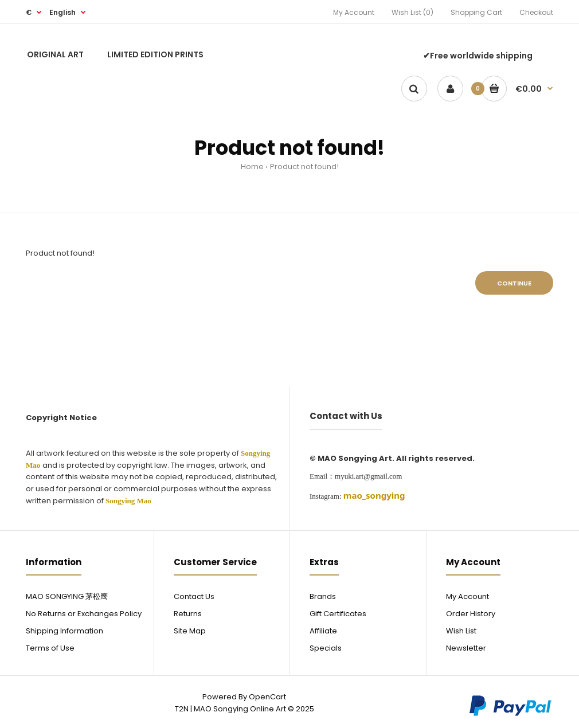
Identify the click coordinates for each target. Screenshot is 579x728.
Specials (326, 648)
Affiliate (323, 631)
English (62, 12)
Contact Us (194, 596)
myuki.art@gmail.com (368, 476)
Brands (323, 596)
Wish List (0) (412, 12)
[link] (374, 495)
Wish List (461, 631)
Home (252, 167)
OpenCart (267, 697)
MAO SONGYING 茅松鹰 (67, 596)
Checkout (536, 12)
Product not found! (304, 167)
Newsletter (466, 648)
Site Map (190, 631)
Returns (188, 614)
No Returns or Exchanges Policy (84, 614)
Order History (471, 614)
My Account (354, 12)
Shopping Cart (476, 12)
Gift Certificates (338, 614)
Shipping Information (64, 631)
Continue (514, 283)
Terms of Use (50, 648)
